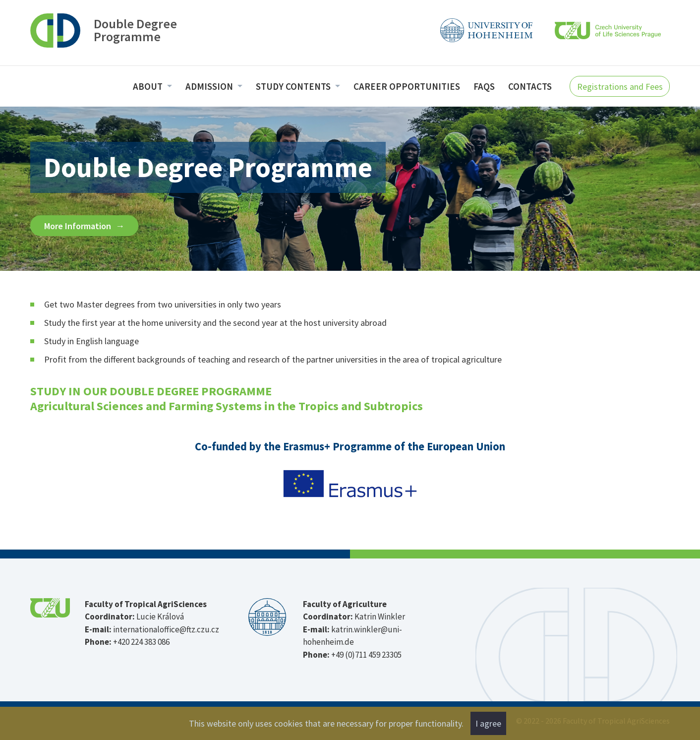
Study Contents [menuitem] (294, 86)
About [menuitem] (149, 86)
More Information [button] (79, 226)
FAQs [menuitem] (484, 86)
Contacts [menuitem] (530, 86)
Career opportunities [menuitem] (407, 86)
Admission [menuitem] (210, 86)
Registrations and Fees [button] (620, 87)
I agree (488, 723)
